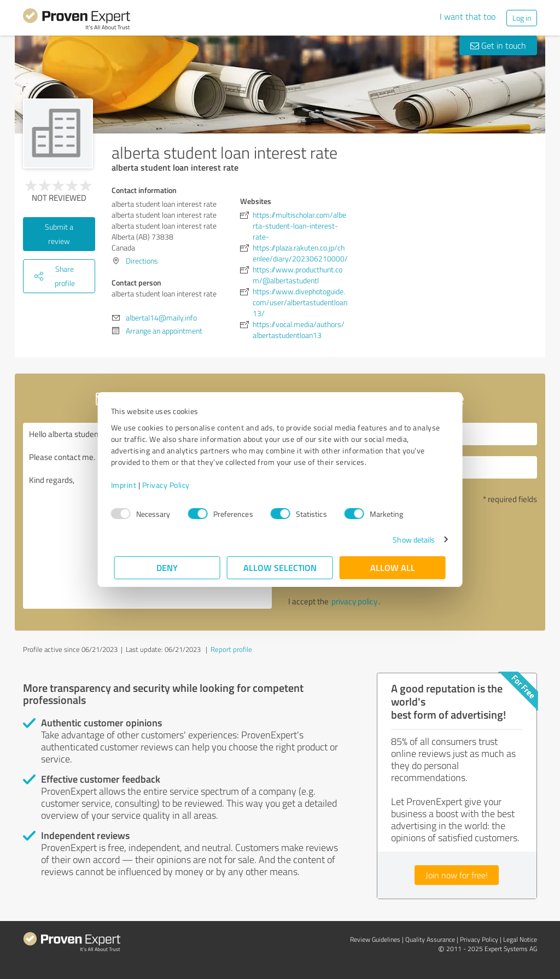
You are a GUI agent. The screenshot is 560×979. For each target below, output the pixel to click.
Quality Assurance (430, 939)
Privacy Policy (169, 485)
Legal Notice (520, 939)
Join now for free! (457, 875)
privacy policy (354, 601)
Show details (410, 540)
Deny (168, 567)
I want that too (468, 16)
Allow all (393, 567)
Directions (142, 261)
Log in (522, 18)
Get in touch (498, 45)
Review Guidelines (375, 939)
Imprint (127, 485)
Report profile (231, 649)
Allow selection (280, 567)
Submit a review (59, 234)
